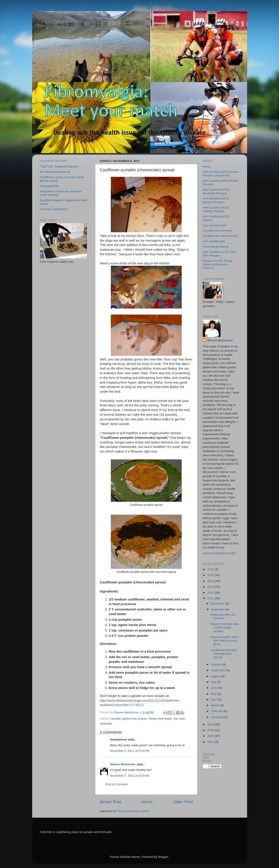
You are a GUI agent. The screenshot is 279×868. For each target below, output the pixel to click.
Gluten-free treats (160, 719)
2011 (211, 598)
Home (147, 802)
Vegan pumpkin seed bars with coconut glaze (224, 641)
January (217, 717)
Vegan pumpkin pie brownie (223, 616)
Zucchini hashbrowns (54, 209)
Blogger (163, 857)
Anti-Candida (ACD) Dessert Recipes (216, 200)
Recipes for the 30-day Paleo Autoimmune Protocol (218, 264)
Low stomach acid (215, 225)
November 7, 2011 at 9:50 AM (130, 776)
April (214, 700)
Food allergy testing (216, 247)
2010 (211, 724)
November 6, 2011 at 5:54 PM (130, 751)
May (214, 694)
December (218, 603)
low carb (179, 719)
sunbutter (106, 723)
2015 (211, 575)
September (219, 670)
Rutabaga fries (50, 186)
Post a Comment (117, 784)
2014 (211, 581)
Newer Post (111, 802)
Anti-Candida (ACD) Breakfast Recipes (216, 191)
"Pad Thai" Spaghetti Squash (59, 166)
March (216, 705)
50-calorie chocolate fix (55, 172)
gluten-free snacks (135, 719)
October (217, 664)
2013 (211, 587)
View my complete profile (219, 553)
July (214, 682)
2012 (211, 593)
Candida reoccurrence (218, 231)
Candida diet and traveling (220, 236)
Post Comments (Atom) (133, 811)
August (216, 676)
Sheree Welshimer (123, 764)
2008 (211, 736)
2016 (211, 569)
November (218, 609)
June (215, 688)
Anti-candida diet (214, 241)
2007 (211, 742)
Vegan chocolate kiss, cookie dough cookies (225, 627)
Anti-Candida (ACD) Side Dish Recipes (219, 254)
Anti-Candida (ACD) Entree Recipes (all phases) (221, 174)
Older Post (183, 802)
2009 (211, 730)
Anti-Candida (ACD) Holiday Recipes (216, 209)
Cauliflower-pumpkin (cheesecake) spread (224, 654)
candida (116, 719)
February (217, 711)
